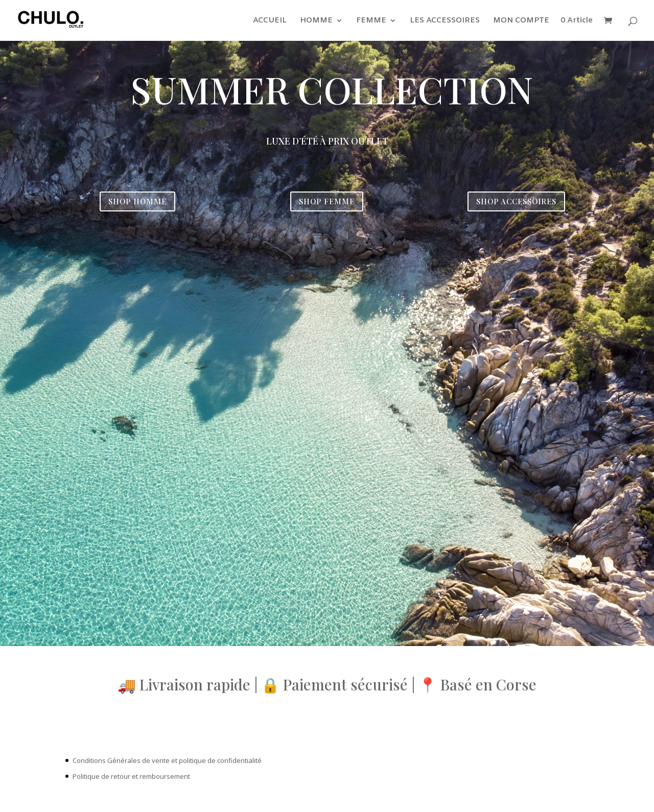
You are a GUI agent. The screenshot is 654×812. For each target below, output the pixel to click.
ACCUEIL (270, 21)
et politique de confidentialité (216, 760)
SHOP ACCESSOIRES (516, 201)
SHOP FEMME (327, 201)
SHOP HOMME (137, 201)
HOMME (316, 21)
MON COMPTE (521, 21)
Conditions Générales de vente (121, 760)
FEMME (371, 21)
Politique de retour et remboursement (131, 776)
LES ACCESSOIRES (445, 21)
